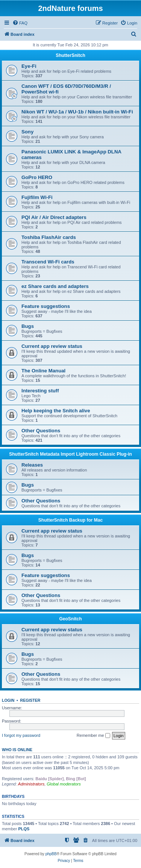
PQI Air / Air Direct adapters (54, 217)
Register (30, 700)
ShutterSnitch (70, 55)
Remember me (93, 736)
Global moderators (64, 784)
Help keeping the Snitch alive (56, 411)
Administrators (31, 784)
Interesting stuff (40, 391)
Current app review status (52, 346)
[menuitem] (20, 23)
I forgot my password (21, 735)
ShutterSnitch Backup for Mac (70, 520)
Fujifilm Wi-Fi (37, 197)
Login (8, 700)
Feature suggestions (46, 306)
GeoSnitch (70, 619)
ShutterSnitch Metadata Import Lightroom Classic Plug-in (70, 454)
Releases (32, 465)
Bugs (28, 326)
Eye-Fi (29, 66)
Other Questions (41, 431)
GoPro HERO (37, 177)
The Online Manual (43, 371)
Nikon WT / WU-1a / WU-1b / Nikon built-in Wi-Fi (77, 112)
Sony (27, 132)
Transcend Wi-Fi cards (48, 262)
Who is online (17, 750)
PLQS (24, 829)
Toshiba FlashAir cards (49, 237)
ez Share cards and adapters (55, 286)
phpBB (51, 854)
